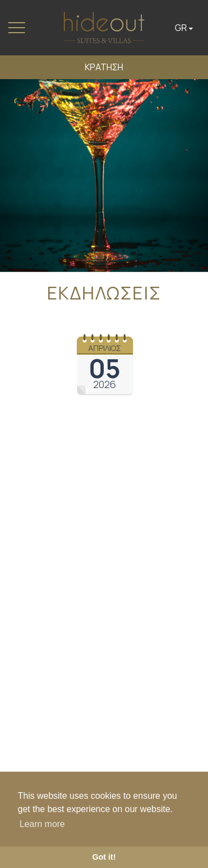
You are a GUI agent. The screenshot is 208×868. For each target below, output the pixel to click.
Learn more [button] (42, 824)
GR (184, 28)
